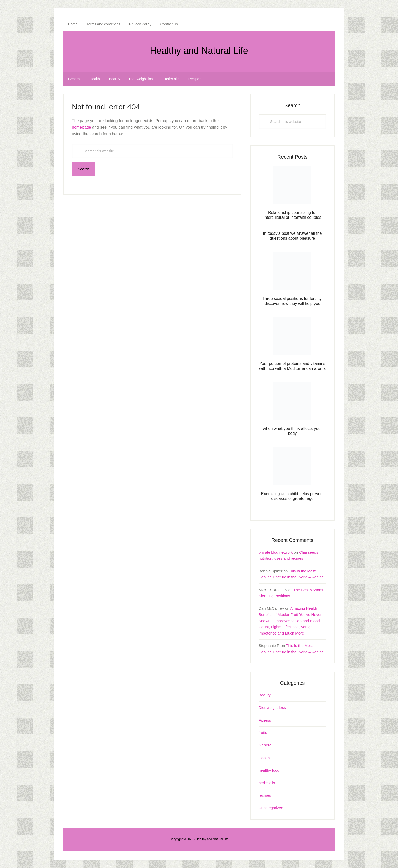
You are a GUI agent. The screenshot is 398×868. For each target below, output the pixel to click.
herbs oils (267, 783)
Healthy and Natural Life (199, 49)
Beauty (265, 695)
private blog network (276, 552)
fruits (263, 733)
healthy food (269, 770)
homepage (81, 127)
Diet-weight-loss (272, 707)
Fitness (265, 720)
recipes (265, 795)
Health (264, 758)
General (265, 745)
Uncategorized (271, 808)
